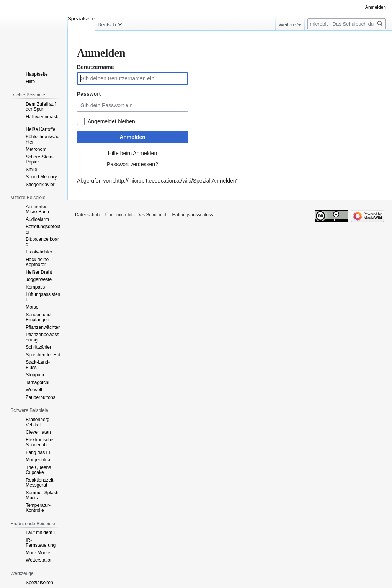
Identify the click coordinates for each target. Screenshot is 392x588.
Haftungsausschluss (192, 215)
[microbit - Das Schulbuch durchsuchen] (347, 24)
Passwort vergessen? (132, 164)
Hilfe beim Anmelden (132, 153)
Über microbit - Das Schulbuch (136, 215)
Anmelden (132, 137)
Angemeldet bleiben (111, 121)
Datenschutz (88, 215)
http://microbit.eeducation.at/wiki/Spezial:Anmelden (176, 181)
